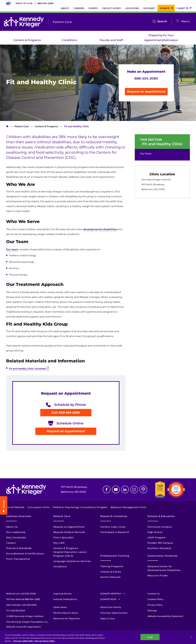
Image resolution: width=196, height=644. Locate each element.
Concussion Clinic (39, 507)
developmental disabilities (100, 229)
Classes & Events (111, 572)
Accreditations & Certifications (25, 554)
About (65, 8)
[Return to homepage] (24, 22)
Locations (132, 8)
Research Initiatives (114, 516)
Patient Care (22, 126)
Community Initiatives (162, 556)
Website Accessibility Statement (165, 616)
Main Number (21, 605)
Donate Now (108, 599)
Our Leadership (16, 532)
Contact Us (154, 594)
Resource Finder (158, 576)
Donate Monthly (111, 594)
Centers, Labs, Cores (113, 527)
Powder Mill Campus (160, 543)
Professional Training (115, 556)
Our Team (146, 154)
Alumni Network (110, 577)
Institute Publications (65, 599)
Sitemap (152, 611)
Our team (12, 249)
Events (93, 8)
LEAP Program (157, 537)
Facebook (107, 489)
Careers (79, 8)
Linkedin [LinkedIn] (125, 489)
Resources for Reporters (67, 618)
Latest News (60, 607)
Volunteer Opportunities (114, 613)
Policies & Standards (19, 548)
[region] (98, 637)
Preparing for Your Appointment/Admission (161, 38)
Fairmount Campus (160, 527)
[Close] (191, 637)
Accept (150, 637)
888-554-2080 (46, 3)
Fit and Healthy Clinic (162, 144)
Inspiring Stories (62, 594)
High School (155, 532)
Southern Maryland (159, 548)
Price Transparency (18, 559)
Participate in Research (115, 532)
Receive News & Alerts (66, 613)
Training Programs (112, 566)
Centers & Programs (27, 40)
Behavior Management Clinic (129, 507)
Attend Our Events (111, 607)
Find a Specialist (63, 537)
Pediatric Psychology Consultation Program (80, 507)
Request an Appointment (146, 92)
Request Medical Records (69, 532)
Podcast (143, 489)
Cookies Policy (155, 599)
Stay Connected (16, 537)
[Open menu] (178, 21)
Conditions (69, 40)
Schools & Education (161, 516)
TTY (16, 611)
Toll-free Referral (23, 599)
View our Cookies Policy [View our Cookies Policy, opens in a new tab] (23, 641)
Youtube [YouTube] (116, 489)
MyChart (149, 8)
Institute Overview (19, 516)
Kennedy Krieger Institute (7, 126)
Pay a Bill (59, 543)
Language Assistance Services (72, 561)
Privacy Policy (155, 605)
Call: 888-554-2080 (66, 413)
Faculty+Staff (111, 8)
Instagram (134, 489)
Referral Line (21, 594)
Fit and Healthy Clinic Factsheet (27, 369)
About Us (12, 527)
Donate (165, 8)
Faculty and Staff (111, 40)
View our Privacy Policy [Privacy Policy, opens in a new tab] (45, 641)
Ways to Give (24, 3)
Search (162, 21)
